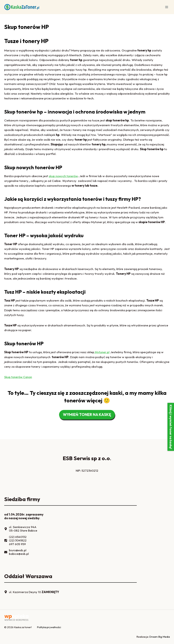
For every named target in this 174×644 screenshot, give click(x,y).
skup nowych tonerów (63, 176)
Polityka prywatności (49, 627)
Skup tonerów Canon (18, 377)
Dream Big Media (159, 637)
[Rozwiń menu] (167, 7)
